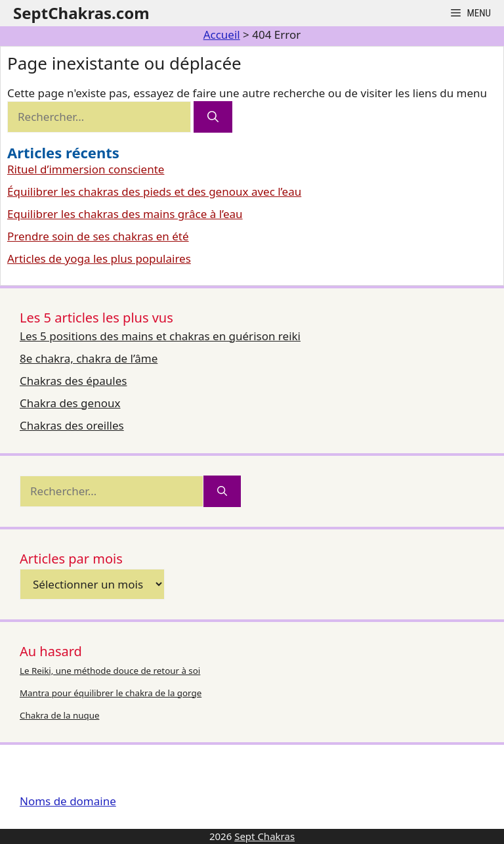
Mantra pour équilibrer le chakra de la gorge (111, 693)
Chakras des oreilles (72, 425)
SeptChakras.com (81, 13)
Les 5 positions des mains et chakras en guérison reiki (160, 336)
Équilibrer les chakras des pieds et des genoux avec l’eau (154, 191)
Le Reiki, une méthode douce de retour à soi (110, 671)
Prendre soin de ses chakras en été (98, 236)
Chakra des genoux (70, 403)
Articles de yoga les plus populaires (99, 258)
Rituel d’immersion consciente (86, 169)
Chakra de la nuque (59, 715)
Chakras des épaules (73, 381)
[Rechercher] (213, 117)
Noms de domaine (68, 801)
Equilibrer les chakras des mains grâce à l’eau (125, 214)
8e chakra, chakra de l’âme (89, 358)
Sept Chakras (264, 836)
